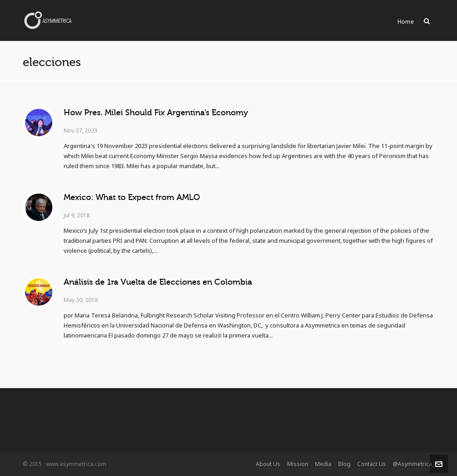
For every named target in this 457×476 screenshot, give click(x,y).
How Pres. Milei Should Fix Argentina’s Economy (156, 113)
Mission (298, 464)
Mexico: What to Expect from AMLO (132, 197)
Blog (344, 464)
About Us (268, 464)
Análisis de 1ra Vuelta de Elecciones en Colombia (158, 282)
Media (323, 464)
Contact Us (372, 464)
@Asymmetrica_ (414, 464)
